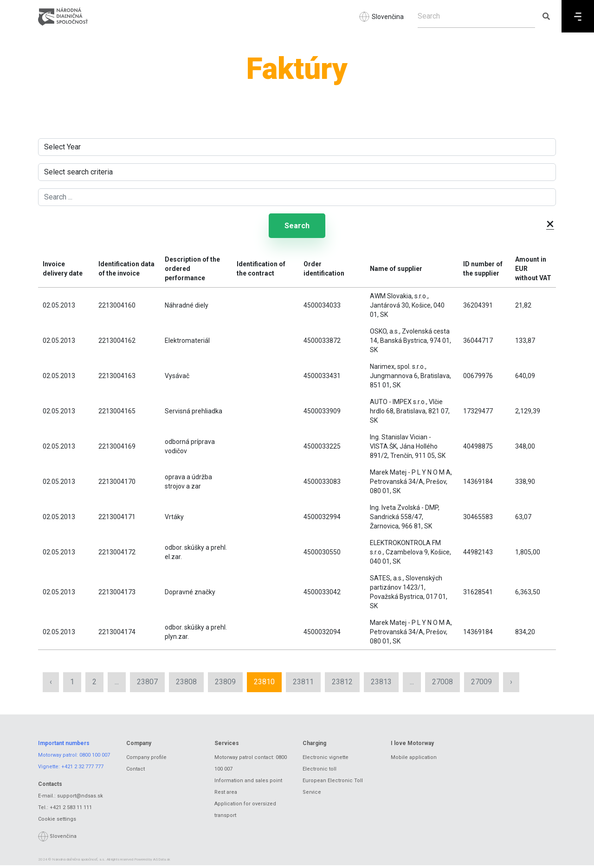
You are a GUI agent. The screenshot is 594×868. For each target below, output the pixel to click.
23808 (186, 685)
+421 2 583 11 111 (71, 810)
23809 (225, 685)
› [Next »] (511, 685)
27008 (442, 685)
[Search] (476, 16)
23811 (303, 685)
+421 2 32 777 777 (82, 769)
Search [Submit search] (297, 227)
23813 (381, 685)
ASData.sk (162, 862)
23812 (342, 685)
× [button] (550, 224)
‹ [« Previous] (51, 685)
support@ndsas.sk (80, 798)
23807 (147, 685)
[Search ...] (297, 197)
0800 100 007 (95, 758)
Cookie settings (57, 821)
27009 (481, 685)
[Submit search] (546, 16)
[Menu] (578, 16)
